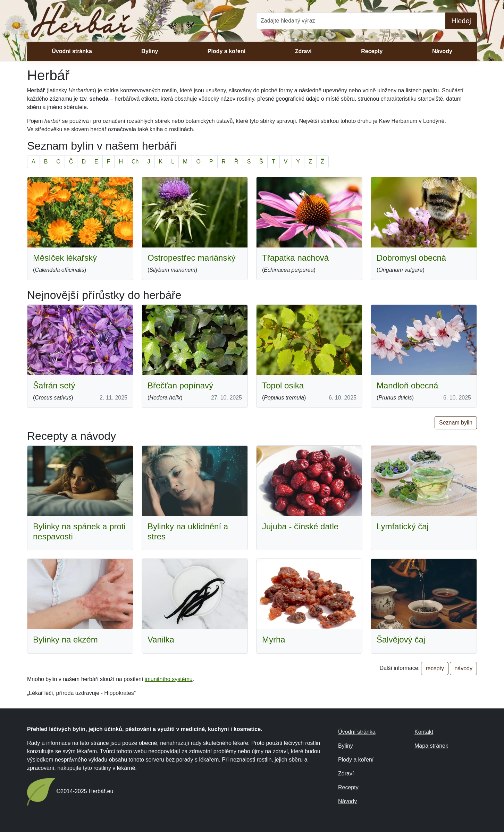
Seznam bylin (456, 423)
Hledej (461, 21)
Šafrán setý (54, 385)
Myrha (274, 640)
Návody (442, 51)
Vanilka (161, 640)
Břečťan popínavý (180, 385)
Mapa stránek (431, 746)
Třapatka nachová (295, 258)
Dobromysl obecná (411, 258)
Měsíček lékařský (65, 258)
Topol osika (283, 385)
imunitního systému (169, 679)
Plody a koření (226, 51)
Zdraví (303, 51)
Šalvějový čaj (401, 640)
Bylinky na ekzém (65, 640)
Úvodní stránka (72, 51)
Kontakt (424, 732)
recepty (435, 668)
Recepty (372, 51)
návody (463, 668)
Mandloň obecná (407, 385)
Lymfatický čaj (403, 526)
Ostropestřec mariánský (191, 258)
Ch (135, 162)
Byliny (150, 51)
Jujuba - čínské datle (300, 526)
